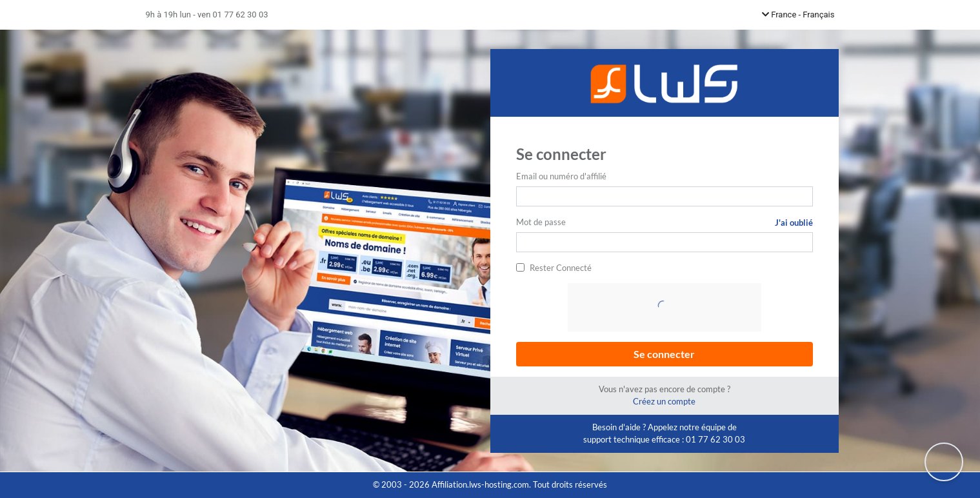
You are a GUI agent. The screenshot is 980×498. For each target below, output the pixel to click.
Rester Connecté (561, 268)
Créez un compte (664, 401)
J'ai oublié (794, 223)
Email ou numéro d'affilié (561, 176)
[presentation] (666, 308)
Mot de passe (541, 222)
